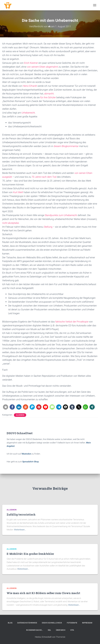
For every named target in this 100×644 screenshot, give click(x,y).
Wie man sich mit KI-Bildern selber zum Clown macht (43, 593)
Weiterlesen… (20, 530)
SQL (49, 630)
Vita (72, 630)
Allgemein (20, 415)
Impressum (87, 623)
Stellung (48, 227)
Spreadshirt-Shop (31, 462)
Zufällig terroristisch (21, 514)
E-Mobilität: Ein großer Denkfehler (30, 554)
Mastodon (26, 454)
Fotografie (72, 623)
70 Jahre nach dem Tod (44, 177)
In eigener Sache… (35, 630)
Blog (10, 623)
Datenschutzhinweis (27, 623)
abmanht (49, 94)
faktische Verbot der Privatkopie (72, 322)
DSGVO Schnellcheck (52, 623)
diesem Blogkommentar (66, 146)
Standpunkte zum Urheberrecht (61, 215)
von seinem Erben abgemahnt (42, 67)
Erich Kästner (31, 63)
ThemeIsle (61, 637)
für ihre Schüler (48, 97)
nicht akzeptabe (11, 223)
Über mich (61, 630)
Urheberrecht (28, 113)
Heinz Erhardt (30, 86)
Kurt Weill (18, 192)
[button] (6, 407)
